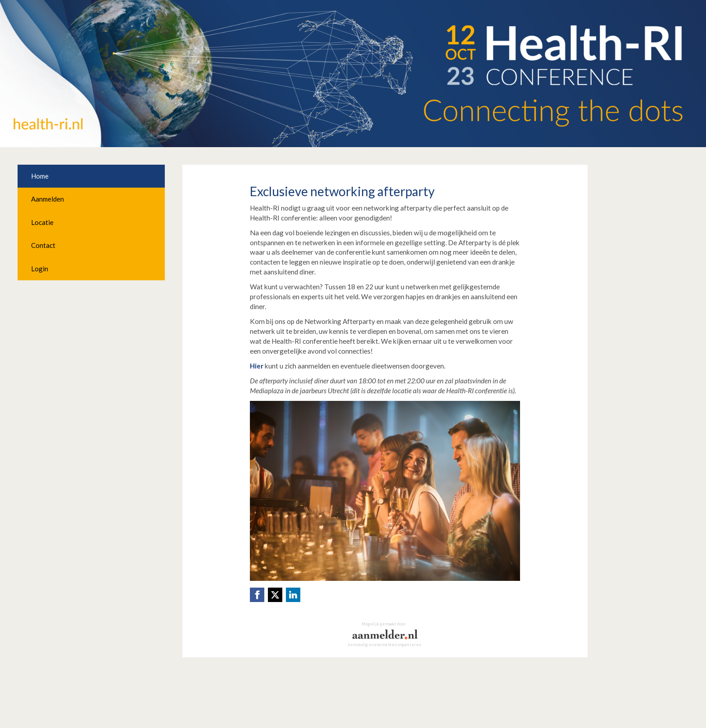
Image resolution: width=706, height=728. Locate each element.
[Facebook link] (257, 595)
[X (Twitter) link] (275, 595)
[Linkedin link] (293, 595)
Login (40, 269)
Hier (257, 366)
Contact (43, 245)
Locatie (42, 222)
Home (40, 176)
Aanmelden (48, 199)
